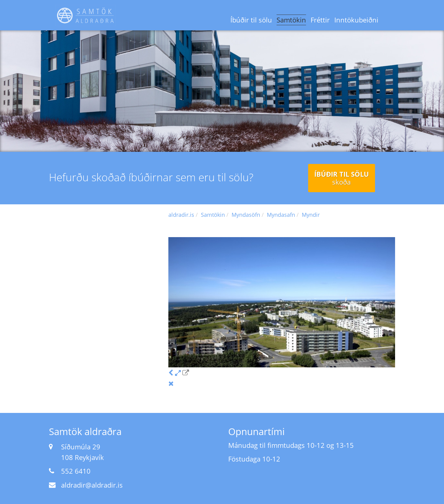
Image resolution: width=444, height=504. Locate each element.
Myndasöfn (246, 215)
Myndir (311, 215)
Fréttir (320, 20)
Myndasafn (281, 215)
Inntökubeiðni (356, 20)
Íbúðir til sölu (251, 20)
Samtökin (291, 20)
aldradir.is (181, 215)
